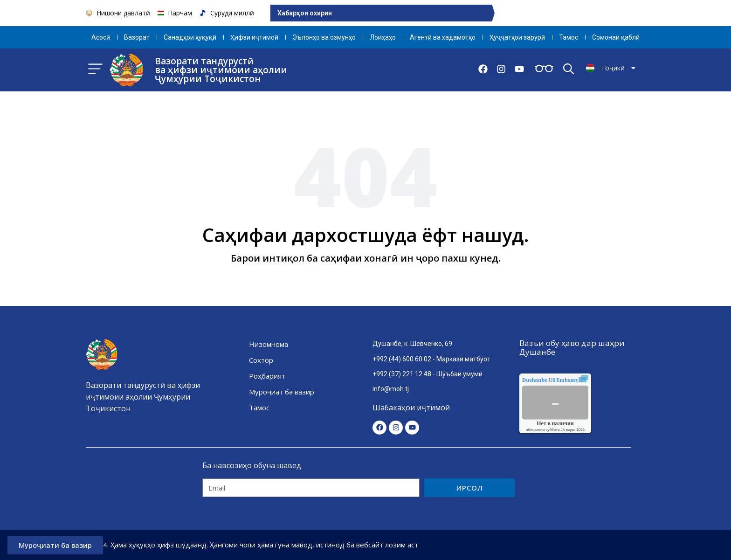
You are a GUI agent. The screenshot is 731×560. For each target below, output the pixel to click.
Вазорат (137, 37)
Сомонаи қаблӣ (616, 37)
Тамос (569, 37)
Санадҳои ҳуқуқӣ (190, 37)
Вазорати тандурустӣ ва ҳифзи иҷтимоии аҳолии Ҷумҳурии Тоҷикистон (221, 70)
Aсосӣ (101, 37)
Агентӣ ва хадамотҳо (443, 37)
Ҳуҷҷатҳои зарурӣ (517, 37)
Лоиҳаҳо (383, 37)
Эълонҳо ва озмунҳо (324, 37)
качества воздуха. (572, 380)
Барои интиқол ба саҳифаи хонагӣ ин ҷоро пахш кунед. (366, 258)
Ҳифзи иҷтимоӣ (254, 37)
